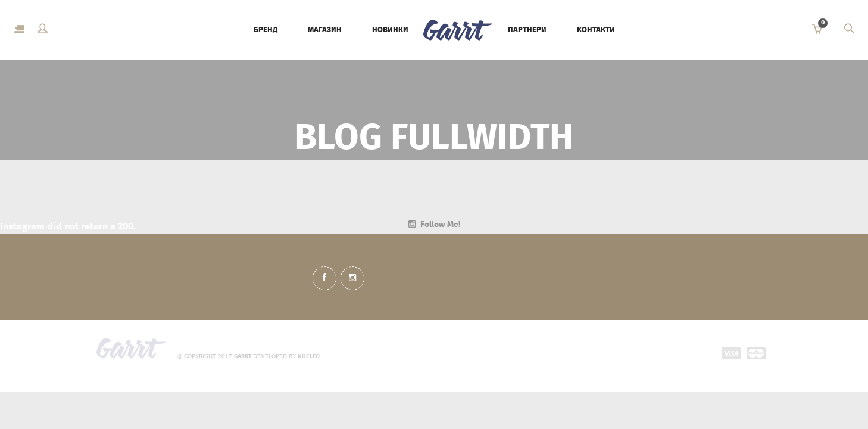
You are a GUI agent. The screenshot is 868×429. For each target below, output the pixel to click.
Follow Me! (440, 224)
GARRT (243, 356)
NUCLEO (309, 356)
